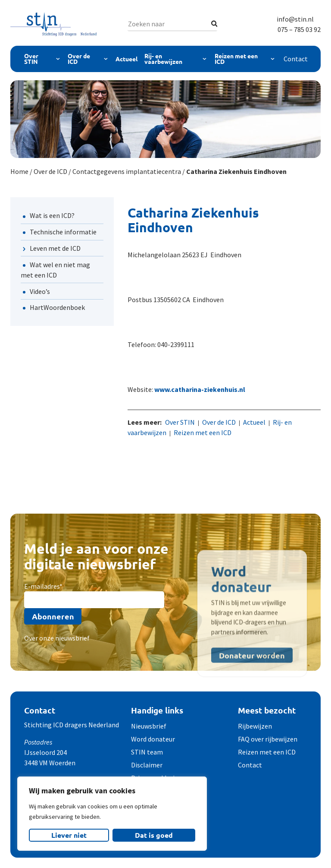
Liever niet (69, 835)
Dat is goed (154, 835)
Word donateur (153, 739)
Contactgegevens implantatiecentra (127, 171)
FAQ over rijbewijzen (268, 739)
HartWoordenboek (57, 307)
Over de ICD (79, 59)
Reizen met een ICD (236, 59)
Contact (296, 59)
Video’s (40, 291)
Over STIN (31, 59)
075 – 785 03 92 (299, 29)
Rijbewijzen (255, 726)
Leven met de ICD (55, 248)
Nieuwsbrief (149, 726)
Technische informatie (63, 232)
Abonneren (53, 616)
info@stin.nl (295, 19)
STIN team (147, 752)
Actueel (126, 59)
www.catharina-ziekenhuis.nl (200, 389)
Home (19, 171)
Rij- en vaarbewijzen (163, 59)
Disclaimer (147, 765)
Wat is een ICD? (52, 215)
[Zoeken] (214, 24)
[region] (112, 814)
